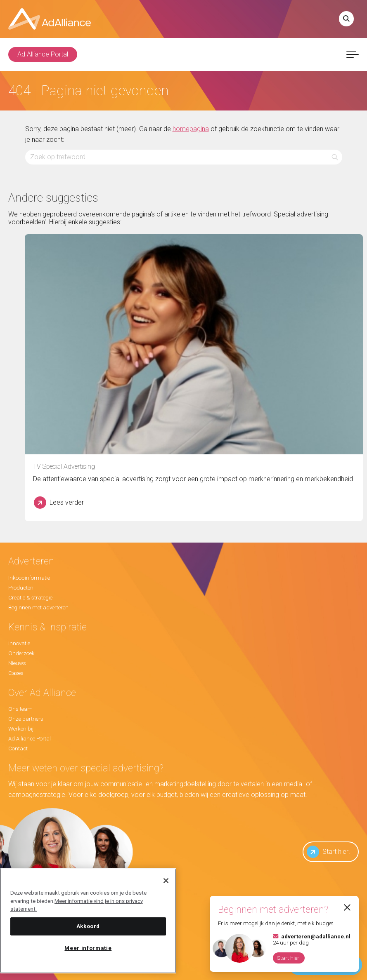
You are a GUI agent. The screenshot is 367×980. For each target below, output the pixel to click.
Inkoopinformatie (29, 578)
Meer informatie (88, 948)
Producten (21, 588)
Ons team (20, 709)
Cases (16, 673)
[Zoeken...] (184, 157)
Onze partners (26, 719)
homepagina (191, 129)
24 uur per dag (312, 940)
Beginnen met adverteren (38, 608)
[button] (335, 157)
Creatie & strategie (30, 598)
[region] (88, 921)
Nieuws (17, 663)
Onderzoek (21, 653)
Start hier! (328, 852)
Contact (18, 749)
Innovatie (19, 643)
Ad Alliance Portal (43, 54)
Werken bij (21, 729)
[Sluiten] (166, 881)
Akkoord (88, 926)
